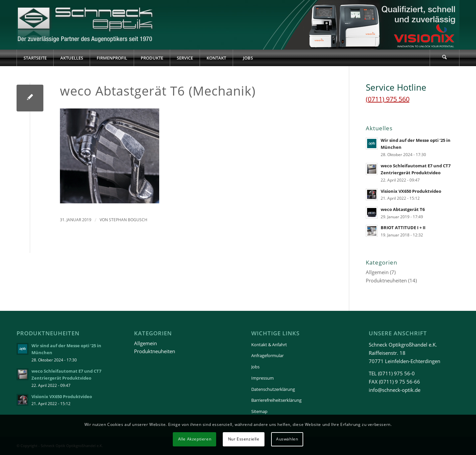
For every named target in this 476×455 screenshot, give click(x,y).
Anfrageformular (267, 355)
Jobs (255, 367)
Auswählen (287, 439)
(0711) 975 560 (388, 99)
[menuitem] (35, 58)
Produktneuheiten (386, 280)
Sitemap (259, 411)
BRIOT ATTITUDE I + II (403, 227)
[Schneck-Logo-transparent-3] (86, 25)
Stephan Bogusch (128, 220)
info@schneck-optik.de (395, 390)
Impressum (262, 378)
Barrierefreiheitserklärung (276, 400)
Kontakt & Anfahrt (269, 345)
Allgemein (377, 272)
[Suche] (445, 58)
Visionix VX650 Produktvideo (411, 191)
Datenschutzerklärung (273, 389)
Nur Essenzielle (244, 439)
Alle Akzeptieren (195, 439)
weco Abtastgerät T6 (403, 209)
